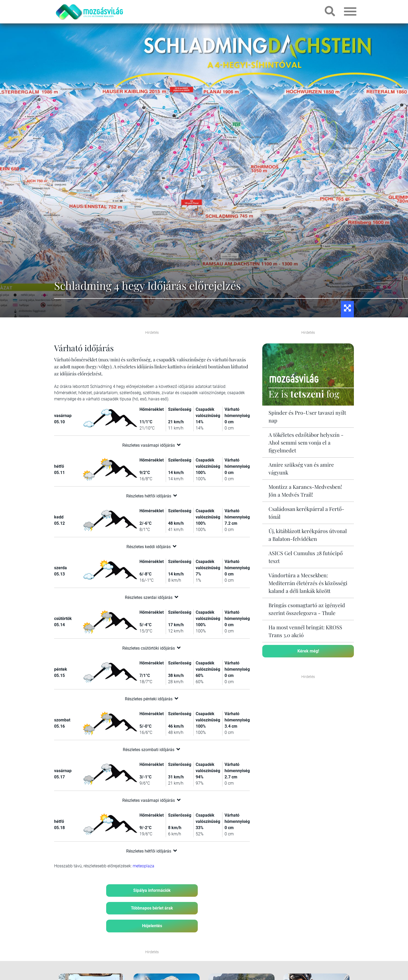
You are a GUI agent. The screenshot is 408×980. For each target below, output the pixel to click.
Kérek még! (308, 651)
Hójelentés (152, 926)
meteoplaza (144, 866)
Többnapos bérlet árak (152, 908)
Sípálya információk (152, 890)
